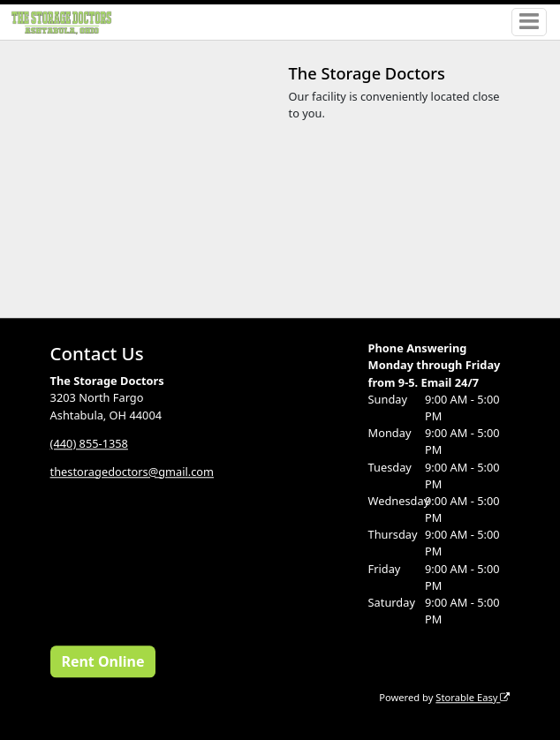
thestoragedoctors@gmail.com (132, 472)
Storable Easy (473, 697)
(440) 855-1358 (89, 443)
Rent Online (102, 661)
